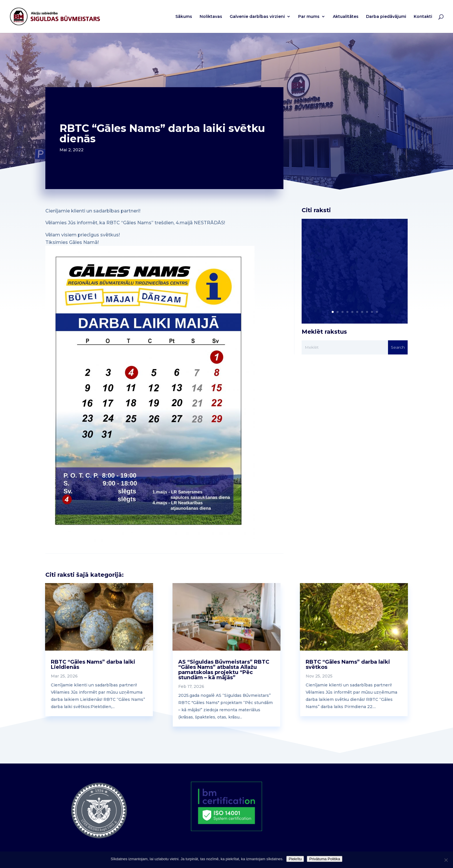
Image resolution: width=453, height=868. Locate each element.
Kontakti (423, 17)
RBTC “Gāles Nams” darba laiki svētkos (348, 664)
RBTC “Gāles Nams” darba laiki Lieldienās (93, 664)
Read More (331, 298)
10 (377, 312)
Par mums (309, 17)
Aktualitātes (346, 17)
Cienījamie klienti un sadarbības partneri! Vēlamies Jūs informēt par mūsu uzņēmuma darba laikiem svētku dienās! (352, 265)
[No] (446, 860)
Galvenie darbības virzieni (257, 17)
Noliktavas (211, 17)
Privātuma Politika (325, 859)
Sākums (184, 17)
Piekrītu (295, 859)
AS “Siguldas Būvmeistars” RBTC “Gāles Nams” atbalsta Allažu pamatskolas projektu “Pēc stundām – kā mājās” (224, 670)
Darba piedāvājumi (386, 17)
